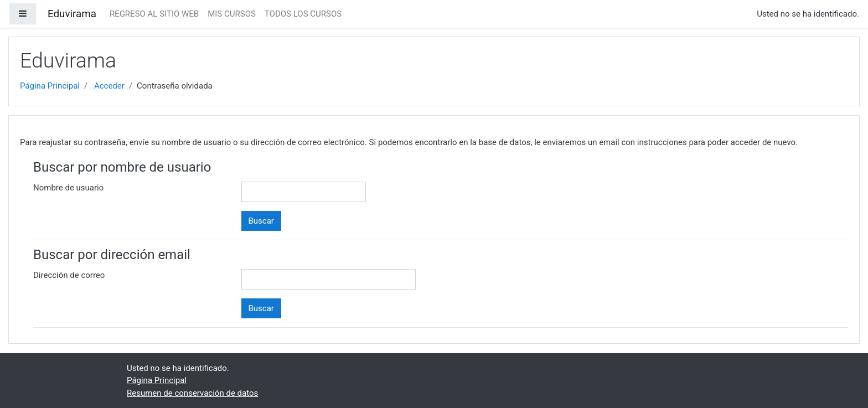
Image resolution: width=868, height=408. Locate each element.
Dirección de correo (69, 275)
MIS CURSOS (232, 14)
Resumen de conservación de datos (192, 393)
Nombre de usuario (68, 188)
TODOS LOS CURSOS (303, 14)
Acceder (109, 86)
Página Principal (50, 86)
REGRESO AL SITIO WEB (154, 14)
